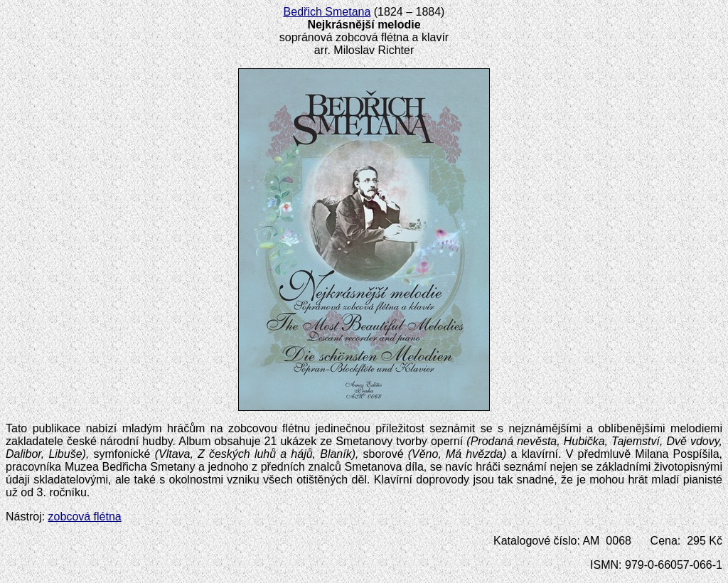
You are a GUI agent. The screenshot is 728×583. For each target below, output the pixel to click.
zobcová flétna (85, 517)
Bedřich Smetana (327, 12)
